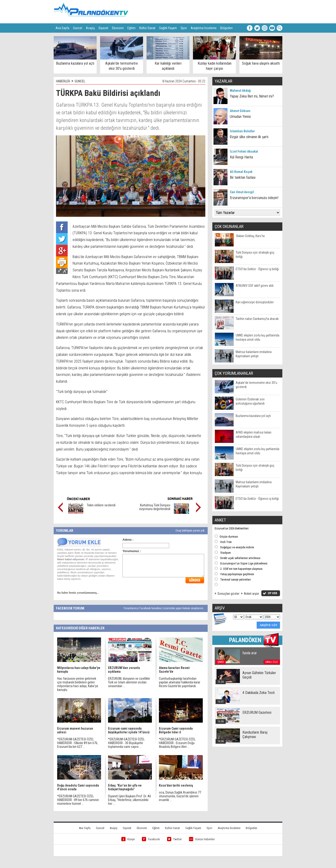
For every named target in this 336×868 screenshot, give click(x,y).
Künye (128, 839)
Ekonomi (118, 28)
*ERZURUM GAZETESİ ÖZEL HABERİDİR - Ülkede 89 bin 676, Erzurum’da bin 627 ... (78, 743)
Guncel (78, 28)
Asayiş (90, 28)
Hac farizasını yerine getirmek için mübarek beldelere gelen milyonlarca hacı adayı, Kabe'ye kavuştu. (78, 684)
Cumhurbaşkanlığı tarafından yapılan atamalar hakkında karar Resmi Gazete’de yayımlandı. (180, 682)
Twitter (174, 839)
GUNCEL (80, 81)
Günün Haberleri (202, 839)
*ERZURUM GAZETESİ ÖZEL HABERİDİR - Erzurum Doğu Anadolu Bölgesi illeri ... (177, 743)
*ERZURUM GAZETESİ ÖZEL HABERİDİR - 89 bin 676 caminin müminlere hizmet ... (78, 800)
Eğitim (131, 28)
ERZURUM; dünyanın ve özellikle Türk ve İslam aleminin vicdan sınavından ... (129, 682)
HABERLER (63, 81)
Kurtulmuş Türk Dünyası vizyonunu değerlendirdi (155, 507)
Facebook (151, 839)
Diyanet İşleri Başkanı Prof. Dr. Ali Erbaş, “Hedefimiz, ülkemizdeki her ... (129, 800)
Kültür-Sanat (147, 28)
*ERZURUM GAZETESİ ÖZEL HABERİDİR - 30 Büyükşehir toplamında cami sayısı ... (126, 743)
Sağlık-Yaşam (168, 28)
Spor (184, 28)
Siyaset (103, 28)
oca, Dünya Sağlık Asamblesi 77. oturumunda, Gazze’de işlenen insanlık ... (180, 796)
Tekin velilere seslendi (101, 505)
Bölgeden (226, 28)
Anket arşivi (251, 594)
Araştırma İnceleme (204, 28)
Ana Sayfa (62, 28)
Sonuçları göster (228, 594)
